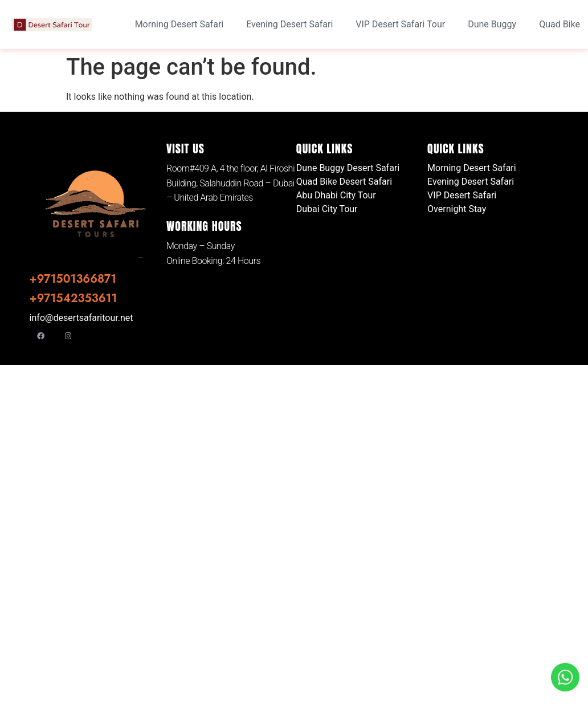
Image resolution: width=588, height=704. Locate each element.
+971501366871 (73, 279)
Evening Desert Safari (289, 24)
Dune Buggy (492, 24)
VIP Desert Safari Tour (400, 24)
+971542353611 (73, 298)
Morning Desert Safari (179, 24)
